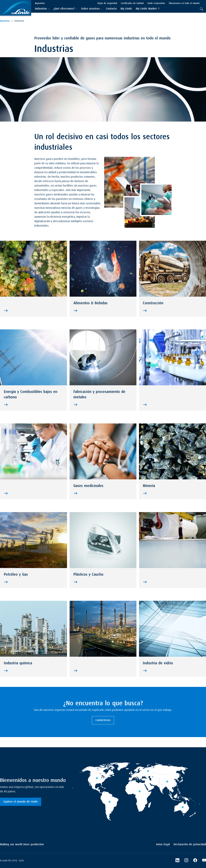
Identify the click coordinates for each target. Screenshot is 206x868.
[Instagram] (186, 861)
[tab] (42, 9)
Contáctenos (103, 720)
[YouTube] (204, 861)
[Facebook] (195, 861)
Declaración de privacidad (190, 844)
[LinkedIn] (177, 861)
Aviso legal (163, 844)
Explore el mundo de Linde (21, 802)
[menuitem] (111, 9)
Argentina (5, 21)
